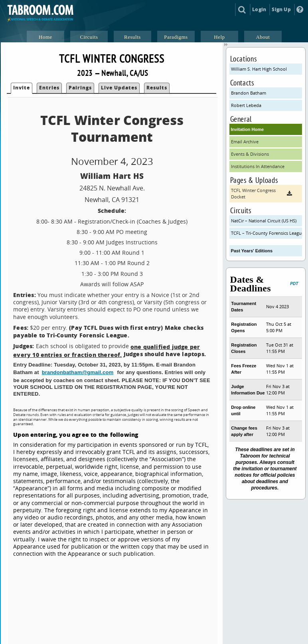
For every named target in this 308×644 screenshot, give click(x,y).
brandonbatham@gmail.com (78, 372)
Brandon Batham (249, 93)
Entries (49, 88)
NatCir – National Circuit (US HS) (264, 221)
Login (259, 9)
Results (157, 88)
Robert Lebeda (246, 105)
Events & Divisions (250, 154)
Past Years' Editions (252, 251)
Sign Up (281, 9)
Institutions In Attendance (258, 166)
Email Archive (245, 142)
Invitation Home (248, 129)
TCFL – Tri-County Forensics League (267, 233)
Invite (22, 88)
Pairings (80, 88)
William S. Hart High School (259, 69)
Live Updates (119, 88)
